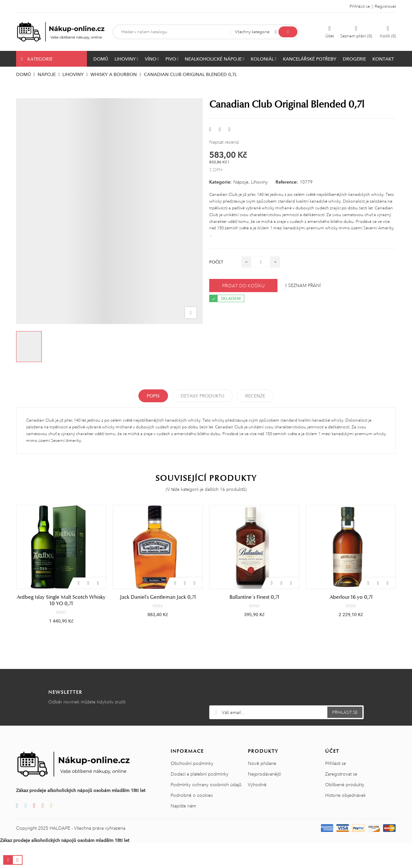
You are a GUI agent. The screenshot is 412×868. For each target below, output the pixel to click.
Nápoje (241, 182)
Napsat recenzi (224, 142)
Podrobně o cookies (192, 820)
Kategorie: (220, 182)
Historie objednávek (346, 820)
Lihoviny (259, 182)
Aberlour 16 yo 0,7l (351, 597)
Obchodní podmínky (192, 788)
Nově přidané (262, 788)
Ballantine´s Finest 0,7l (254, 597)
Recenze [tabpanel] (255, 396)
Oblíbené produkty (345, 809)
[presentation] (286, 714)
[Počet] (261, 262)
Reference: (287, 182)
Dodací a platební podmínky (200, 799)
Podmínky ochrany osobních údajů (206, 809)
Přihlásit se (336, 788)
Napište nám (183, 831)
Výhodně (257, 809)
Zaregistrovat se (341, 799)
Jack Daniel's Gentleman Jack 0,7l (158, 597)
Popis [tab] (153, 396)
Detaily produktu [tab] (202, 396)
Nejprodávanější (264, 799)
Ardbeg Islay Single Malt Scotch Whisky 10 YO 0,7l (61, 600)
